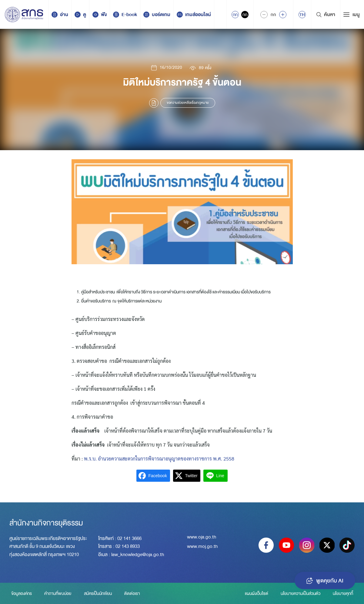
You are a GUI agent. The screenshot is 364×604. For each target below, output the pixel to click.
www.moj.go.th (202, 547)
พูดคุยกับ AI (324, 580)
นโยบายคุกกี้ (343, 593)
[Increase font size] (283, 15)
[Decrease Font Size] (264, 15)
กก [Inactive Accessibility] (245, 15)
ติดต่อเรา (133, 593)
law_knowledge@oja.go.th (138, 555)
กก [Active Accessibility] (235, 15)
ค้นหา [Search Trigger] (326, 15)
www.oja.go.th (202, 537)
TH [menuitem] (302, 15)
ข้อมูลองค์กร (21, 593)
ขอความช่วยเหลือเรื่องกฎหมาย (188, 103)
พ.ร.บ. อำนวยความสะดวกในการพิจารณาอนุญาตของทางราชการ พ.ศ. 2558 (159, 459)
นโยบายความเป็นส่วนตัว (300, 593)
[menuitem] (302, 15)
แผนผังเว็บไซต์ (255, 593)
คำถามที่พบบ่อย (58, 593)
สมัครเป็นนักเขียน (99, 593)
